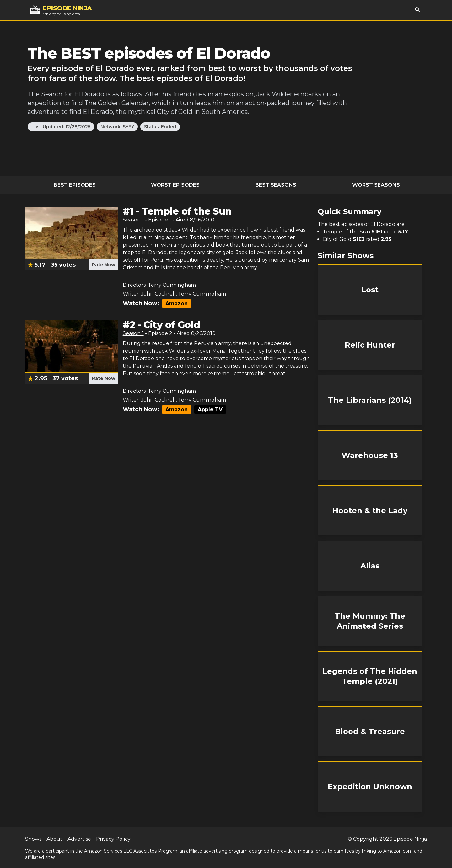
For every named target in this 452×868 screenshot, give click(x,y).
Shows (33, 839)
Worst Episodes (175, 185)
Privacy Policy (113, 839)
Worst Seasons (376, 185)
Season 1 (133, 220)
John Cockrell (158, 294)
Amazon (177, 304)
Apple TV (210, 410)
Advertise (79, 839)
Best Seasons (276, 185)
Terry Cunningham (172, 285)
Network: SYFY (117, 127)
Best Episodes (75, 185)
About (54, 839)
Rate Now (104, 265)
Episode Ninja (410, 839)
